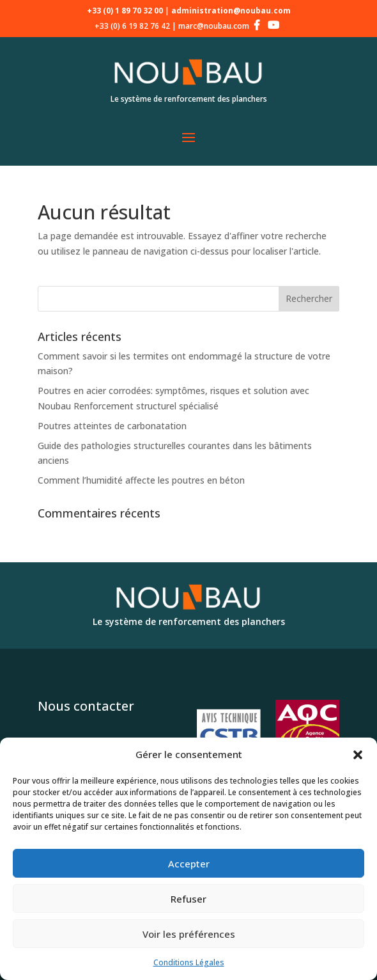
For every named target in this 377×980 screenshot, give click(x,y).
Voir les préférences (189, 934)
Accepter (189, 864)
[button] (358, 755)
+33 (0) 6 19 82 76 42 (132, 26)
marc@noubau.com (214, 26)
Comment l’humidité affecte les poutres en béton (141, 480)
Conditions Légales (189, 962)
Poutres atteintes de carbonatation (112, 426)
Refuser (188, 899)
